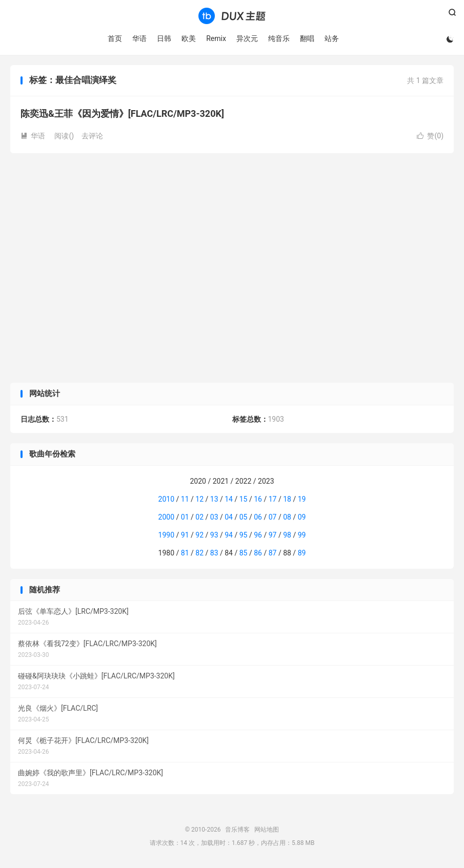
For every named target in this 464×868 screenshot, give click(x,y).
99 (302, 535)
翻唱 (307, 38)
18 (287, 499)
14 (229, 499)
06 (258, 517)
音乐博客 (232, 16)
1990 (166, 535)
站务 (332, 38)
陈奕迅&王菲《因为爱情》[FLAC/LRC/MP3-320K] (122, 113)
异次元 (247, 38)
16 (258, 499)
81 (185, 553)
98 (287, 535)
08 (287, 517)
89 (302, 553)
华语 (139, 38)
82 (199, 553)
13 (214, 499)
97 (273, 535)
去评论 (92, 136)
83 (214, 553)
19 (302, 499)
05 (244, 517)
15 (244, 499)
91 (185, 535)
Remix (216, 38)
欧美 (189, 38)
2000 (166, 517)
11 (185, 499)
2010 (166, 499)
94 (229, 535)
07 (273, 517)
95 (244, 535)
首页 (115, 38)
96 (258, 535)
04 (229, 517)
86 (258, 553)
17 (273, 499)
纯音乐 (279, 38)
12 (199, 499)
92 (199, 535)
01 (185, 517)
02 (199, 517)
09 (302, 517)
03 (214, 517)
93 (214, 535)
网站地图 (267, 830)
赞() (430, 136)
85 (244, 553)
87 (273, 553)
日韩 (164, 38)
